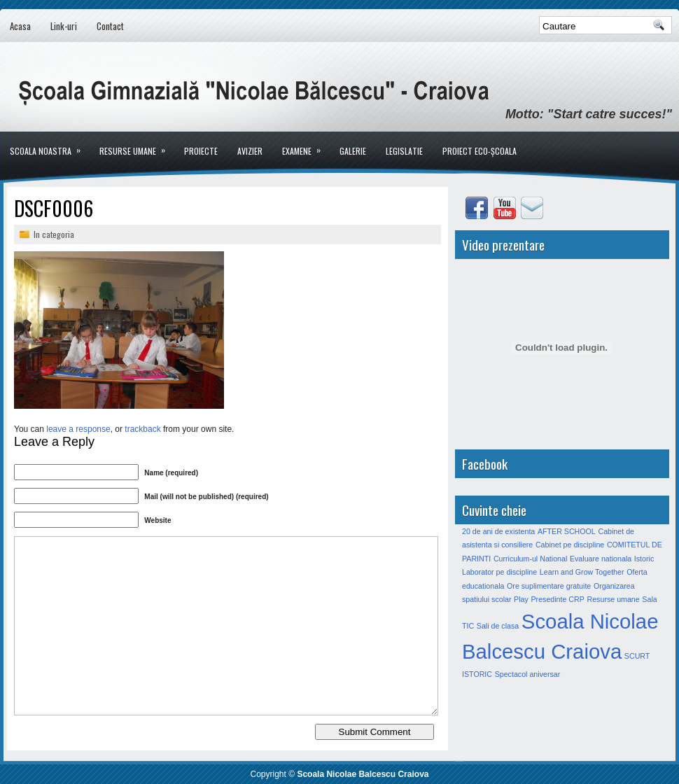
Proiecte (201, 151)
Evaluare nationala (601, 559)
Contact (110, 26)
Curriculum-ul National (530, 559)
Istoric (644, 559)
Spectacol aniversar (528, 674)
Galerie (353, 151)
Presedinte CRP (557, 599)
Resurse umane (137, 144)
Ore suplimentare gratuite (549, 586)
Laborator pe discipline (499, 572)
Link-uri (64, 26)
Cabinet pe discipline (570, 545)
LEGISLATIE (404, 151)
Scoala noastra (50, 144)
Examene (306, 144)
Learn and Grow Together (582, 572)
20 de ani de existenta (498, 531)
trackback (142, 429)
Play (521, 599)
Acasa (20, 26)
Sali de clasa (498, 626)
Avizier (250, 151)
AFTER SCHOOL (567, 531)
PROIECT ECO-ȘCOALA (479, 151)
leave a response (78, 429)
